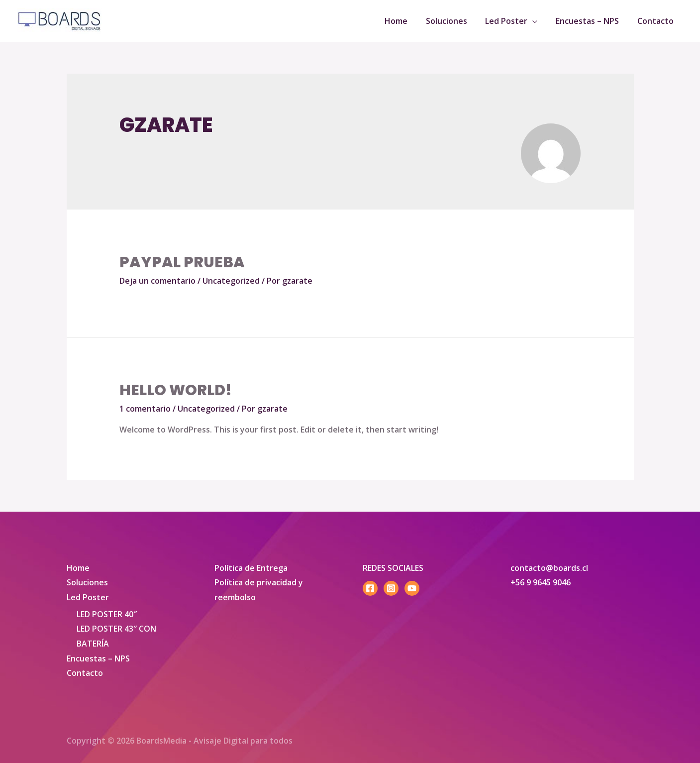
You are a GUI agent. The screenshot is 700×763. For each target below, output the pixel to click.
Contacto (85, 673)
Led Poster (88, 597)
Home (78, 568)
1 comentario (145, 409)
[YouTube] (412, 588)
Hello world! (176, 390)
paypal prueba (182, 262)
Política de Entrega (251, 568)
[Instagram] (391, 588)
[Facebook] (370, 588)
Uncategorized (231, 281)
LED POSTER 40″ (107, 614)
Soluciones (87, 582)
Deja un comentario (157, 281)
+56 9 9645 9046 (541, 582)
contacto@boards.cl (549, 568)
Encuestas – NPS (98, 658)
